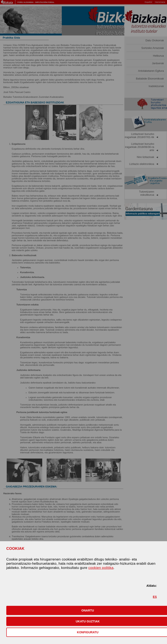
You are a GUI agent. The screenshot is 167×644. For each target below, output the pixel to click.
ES (155, 597)
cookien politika (101, 568)
